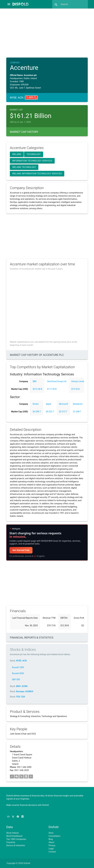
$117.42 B (52, 389)
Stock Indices (12, 833)
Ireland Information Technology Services (37, 174)
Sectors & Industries (16, 845)
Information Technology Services (32, 161)
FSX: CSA (21, 697)
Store (51, 833)
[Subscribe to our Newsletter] (9, 817)
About (51, 842)
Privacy (52, 845)
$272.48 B (37, 389)
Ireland (17, 154)
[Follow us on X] (13, 817)
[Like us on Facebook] (18, 817)
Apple (48, 404)
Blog (51, 839)
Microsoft (63, 404)
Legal (51, 849)
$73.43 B (75, 389)
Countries (11, 842)
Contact (52, 852)
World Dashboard (14, 836)
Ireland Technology (24, 167)
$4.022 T (50, 412)
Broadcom (78, 404)
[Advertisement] (49, 33)
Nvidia (36, 404)
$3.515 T (63, 412)
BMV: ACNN (22, 686)
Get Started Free (21, 550)
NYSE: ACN (21, 661)
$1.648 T (77, 412)
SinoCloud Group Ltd (57, 381)
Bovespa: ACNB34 (25, 691)
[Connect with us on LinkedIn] (22, 817)
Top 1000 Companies (16, 839)
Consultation (55, 836)
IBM (35, 381)
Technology (34, 154)
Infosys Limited (78, 381)
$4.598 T (37, 412)
